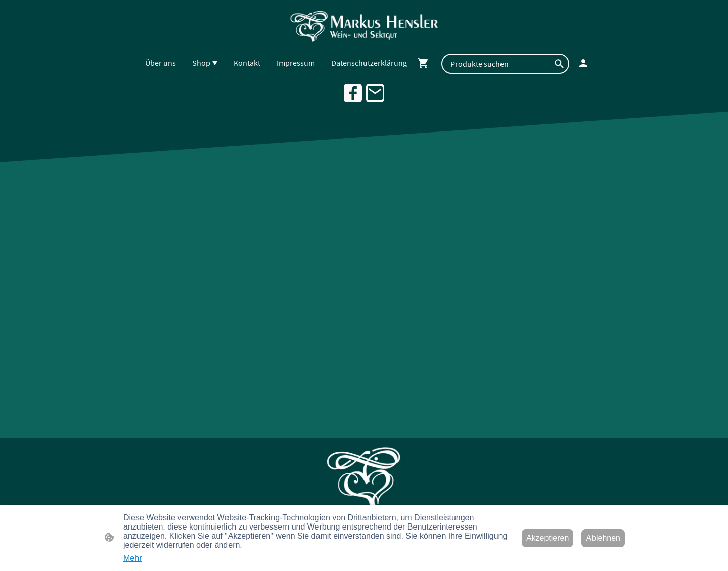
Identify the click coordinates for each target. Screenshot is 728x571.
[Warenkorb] (425, 63)
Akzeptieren (548, 538)
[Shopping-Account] (583, 63)
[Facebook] (353, 93)
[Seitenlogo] (364, 26)
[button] (559, 64)
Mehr (132, 558)
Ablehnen (603, 538)
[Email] (375, 93)
